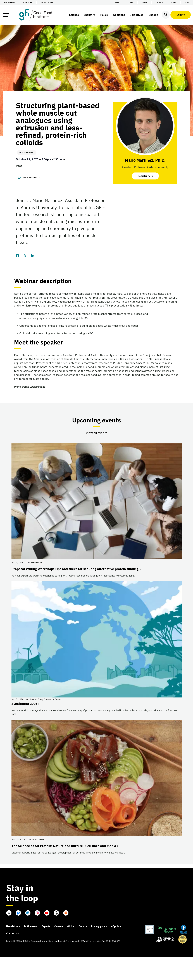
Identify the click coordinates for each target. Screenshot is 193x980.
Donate (181, 15)
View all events (97, 433)
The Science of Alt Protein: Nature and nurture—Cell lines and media (65, 846)
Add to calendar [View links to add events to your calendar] (30, 178)
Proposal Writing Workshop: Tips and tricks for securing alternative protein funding (76, 569)
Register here (145, 176)
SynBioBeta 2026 (25, 704)
